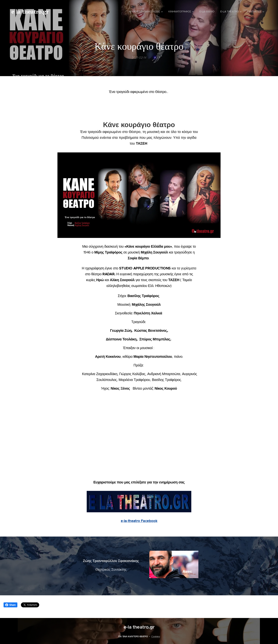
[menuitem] (129, 12)
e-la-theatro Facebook (139, 521)
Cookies (156, 636)
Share (10, 605)
